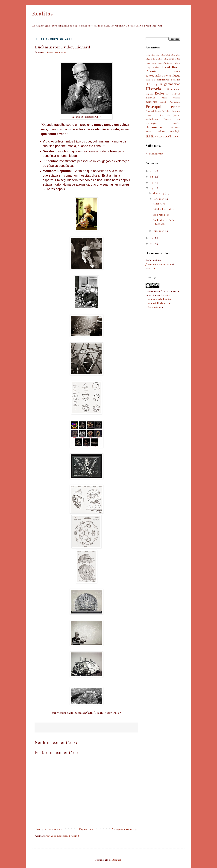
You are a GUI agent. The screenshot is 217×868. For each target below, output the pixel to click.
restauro (153, 115)
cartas (177, 71)
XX (176, 137)
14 (152, 182)
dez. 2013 (159, 193)
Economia (151, 80)
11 (152, 244)
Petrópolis (158, 107)
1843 (148, 59)
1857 (172, 59)
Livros (170, 94)
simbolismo (155, 119)
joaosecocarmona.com (158, 264)
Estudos (176, 80)
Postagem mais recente (49, 829)
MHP (165, 102)
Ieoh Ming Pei (161, 215)
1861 (178, 59)
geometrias (61, 52)
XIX (150, 136)
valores (164, 131)
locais (177, 94)
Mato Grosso (171, 98)
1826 (163, 55)
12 (152, 238)
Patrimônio (175, 102)
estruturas (48, 52)
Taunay (170, 119)
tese (178, 119)
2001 (155, 63)
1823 (158, 55)
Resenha (176, 111)
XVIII (170, 136)
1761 (148, 55)
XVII (162, 137)
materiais (154, 98)
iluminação (174, 89)
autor (157, 67)
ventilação (175, 131)
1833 (178, 55)
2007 (160, 63)
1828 (168, 55)
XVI (157, 137)
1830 (173, 55)
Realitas (42, 14)
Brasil (167, 67)
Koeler (161, 93)
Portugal (150, 111)
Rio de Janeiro (170, 115)
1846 (155, 59)
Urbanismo (158, 127)
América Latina (172, 63)
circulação (173, 75)
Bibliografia (156, 154)
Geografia (158, 84)
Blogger (117, 860)
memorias (153, 102)
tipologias (159, 123)
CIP (164, 76)
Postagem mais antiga (124, 829)
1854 (166, 59)
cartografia (154, 75)
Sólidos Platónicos (164, 209)
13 (152, 188)
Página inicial (87, 829)
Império (150, 94)
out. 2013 (159, 199)
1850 (161, 59)
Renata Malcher (163, 111)
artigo (149, 67)
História (156, 89)
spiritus (150, 268)
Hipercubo (159, 204)
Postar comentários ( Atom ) (62, 836)
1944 (149, 63)
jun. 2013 (159, 231)
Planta (176, 107)
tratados (176, 123)
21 (152, 171)
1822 (153, 55)
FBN (148, 84)
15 (152, 177)
